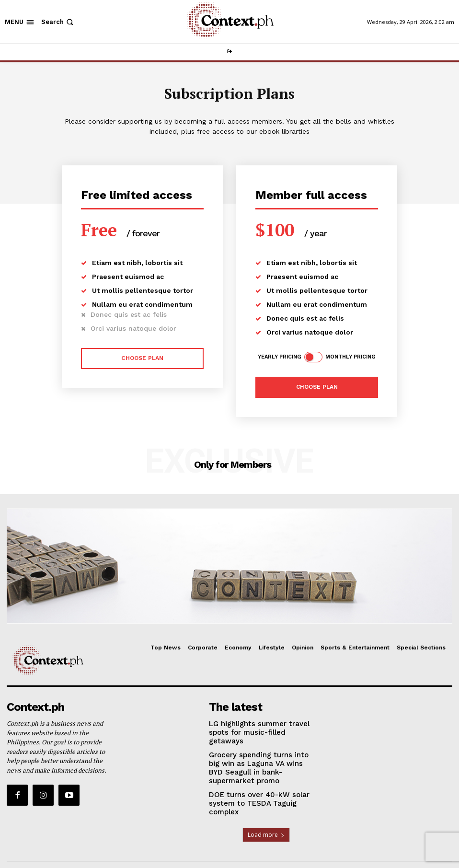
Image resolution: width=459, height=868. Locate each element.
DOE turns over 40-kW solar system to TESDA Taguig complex (261, 782)
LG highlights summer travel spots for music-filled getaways (257, 725)
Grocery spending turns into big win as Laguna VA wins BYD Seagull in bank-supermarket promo (257, 753)
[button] (58, 22)
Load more (266, 808)
